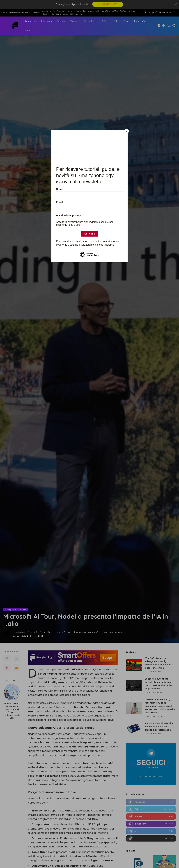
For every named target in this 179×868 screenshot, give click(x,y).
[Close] (127, 131)
